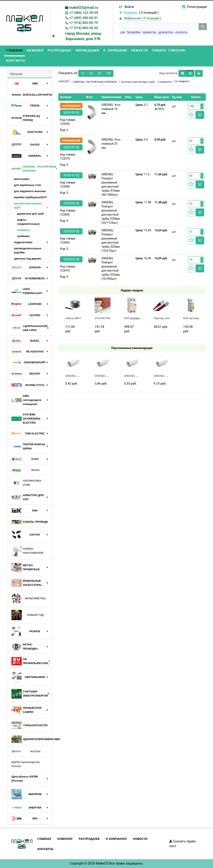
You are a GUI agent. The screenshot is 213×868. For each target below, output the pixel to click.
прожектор (149, 32)
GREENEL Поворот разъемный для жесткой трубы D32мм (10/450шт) (110, 268)
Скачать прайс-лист (183, 844)
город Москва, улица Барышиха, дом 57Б (83, 36)
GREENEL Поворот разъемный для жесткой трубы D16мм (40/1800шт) (110, 185)
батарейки (134, 32)
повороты (24, 230)
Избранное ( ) (143, 18)
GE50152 (71, 147)
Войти (129, 7)
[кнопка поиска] (203, 27)
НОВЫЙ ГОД (28, 615)
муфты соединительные (28, 222)
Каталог (17, 74)
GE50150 (71, 113)
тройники (23, 236)
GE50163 (71, 175)
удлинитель (166, 32)
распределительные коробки (28, 250)
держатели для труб (30, 214)
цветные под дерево (28, 259)
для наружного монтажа (30, 191)
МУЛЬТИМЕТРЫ (29, 598)
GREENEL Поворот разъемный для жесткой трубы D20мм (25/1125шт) (110, 213)
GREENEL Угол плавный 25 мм (111, 144)
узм (123, 32)
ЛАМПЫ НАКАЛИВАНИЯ (27, 551)
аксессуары (22, 179)
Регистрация (197, 7)
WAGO (25, 470)
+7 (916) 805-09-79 (84, 23)
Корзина (130, 13)
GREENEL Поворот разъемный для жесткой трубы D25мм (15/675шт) (110, 240)
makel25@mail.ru (84, 7)
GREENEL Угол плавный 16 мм (111, 109)
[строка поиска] (159, 27)
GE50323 (71, 259)
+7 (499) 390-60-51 (84, 18)
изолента (181, 32)
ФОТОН (26, 752)
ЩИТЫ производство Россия (26, 764)
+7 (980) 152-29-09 (84, 13)
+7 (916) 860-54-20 (84, 28)
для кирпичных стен (27, 185)
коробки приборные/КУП (30, 197)
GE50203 (71, 203)
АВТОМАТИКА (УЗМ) (26, 483)
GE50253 (71, 231)
